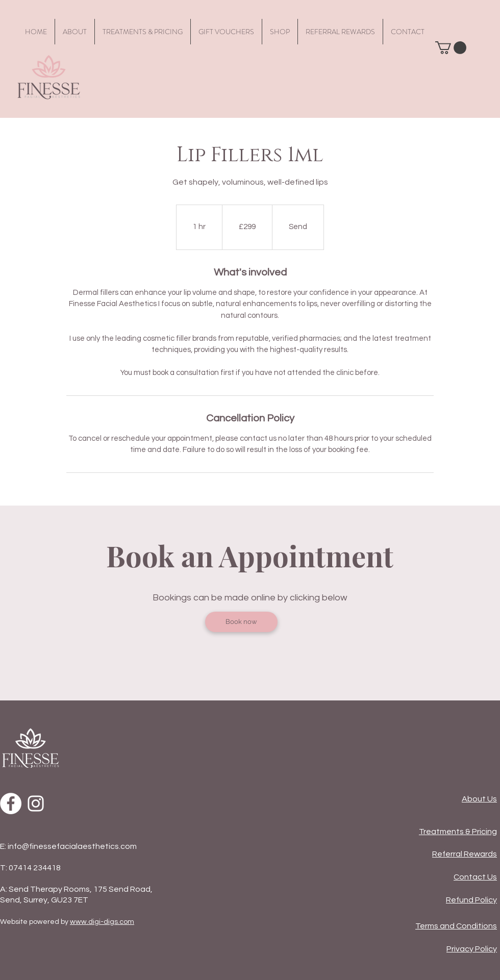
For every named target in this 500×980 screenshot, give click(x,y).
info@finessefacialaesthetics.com (72, 846)
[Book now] (241, 622)
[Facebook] (11, 803)
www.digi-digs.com (102, 922)
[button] (451, 48)
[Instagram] (36, 803)
